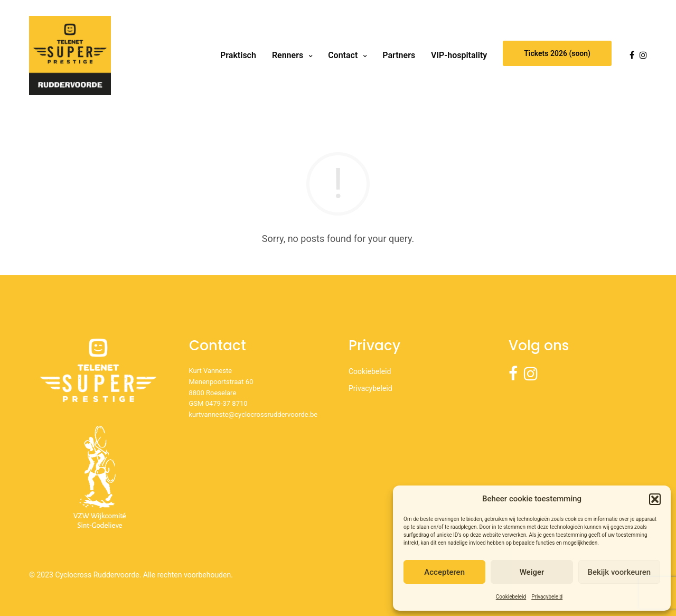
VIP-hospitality (459, 55)
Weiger (532, 572)
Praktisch (238, 55)
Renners (288, 55)
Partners (399, 55)
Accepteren (444, 572)
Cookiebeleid (511, 597)
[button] (655, 499)
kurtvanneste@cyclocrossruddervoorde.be (253, 414)
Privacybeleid (547, 597)
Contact (343, 55)
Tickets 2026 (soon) (557, 53)
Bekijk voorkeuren (619, 572)
